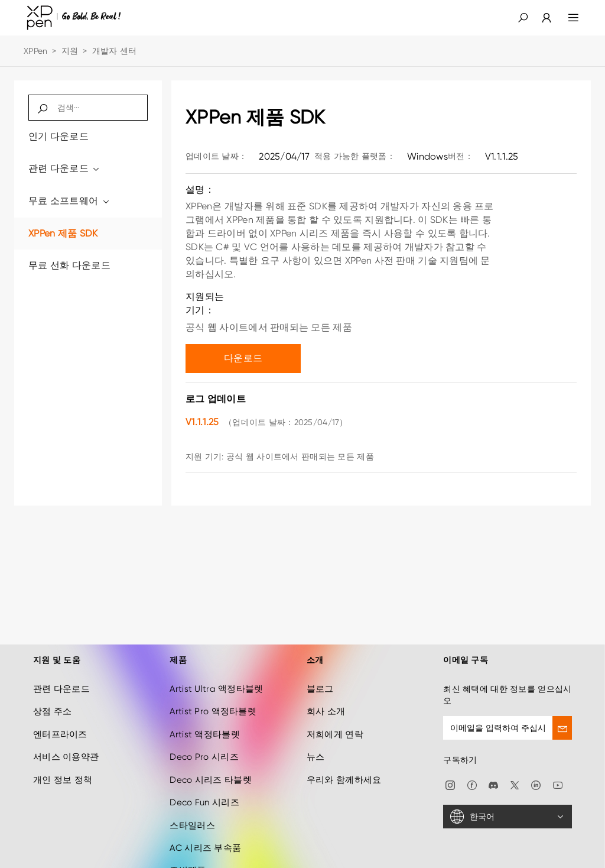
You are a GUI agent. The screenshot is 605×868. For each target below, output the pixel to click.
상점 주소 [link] (52, 697)
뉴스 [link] (316, 742)
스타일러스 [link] (192, 810)
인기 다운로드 (58, 136)
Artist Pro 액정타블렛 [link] (213, 697)
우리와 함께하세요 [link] (344, 765)
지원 (70, 51)
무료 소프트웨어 (69, 201)
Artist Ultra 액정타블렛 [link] (216, 673)
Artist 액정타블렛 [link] (204, 719)
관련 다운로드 (65, 168)
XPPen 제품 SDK (63, 233)
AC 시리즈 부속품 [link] (205, 833)
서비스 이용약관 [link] (66, 742)
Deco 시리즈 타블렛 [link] (210, 765)
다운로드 (243, 358)
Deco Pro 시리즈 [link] (204, 742)
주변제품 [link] (188, 856)
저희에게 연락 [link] (335, 719)
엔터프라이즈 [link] (60, 719)
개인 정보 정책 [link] (63, 765)
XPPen (35, 51)
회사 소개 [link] (326, 697)
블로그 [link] (320, 673)
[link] (539, 18)
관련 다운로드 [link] (61, 673)
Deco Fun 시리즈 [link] (204, 788)
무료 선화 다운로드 (69, 265)
